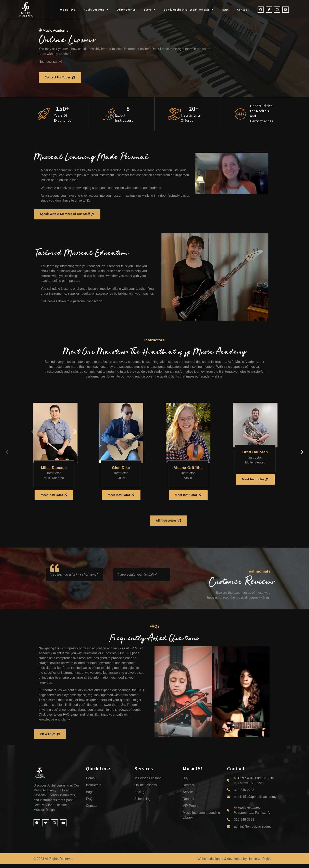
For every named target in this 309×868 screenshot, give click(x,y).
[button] (33, 432)
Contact (243, 10)
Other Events (126, 10)
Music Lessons (96, 10)
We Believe (68, 10)
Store (150, 10)
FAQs (225, 10)
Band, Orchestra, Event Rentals (189, 10)
